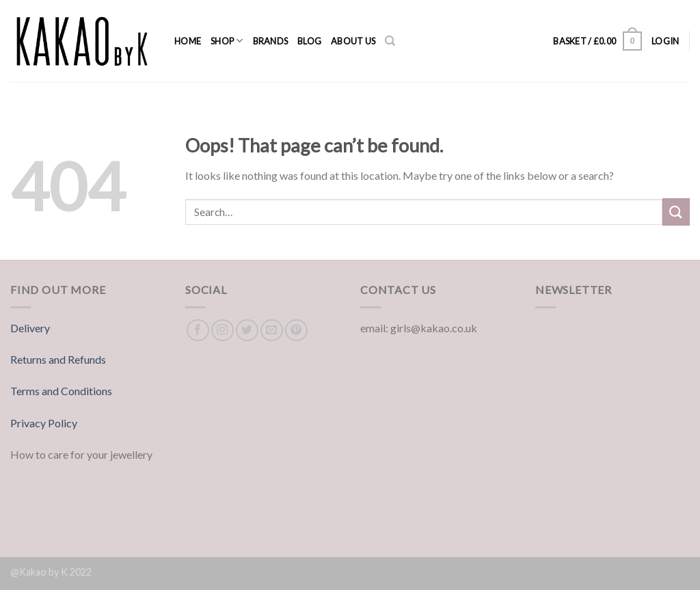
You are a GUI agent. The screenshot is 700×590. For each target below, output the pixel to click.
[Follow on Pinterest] (296, 331)
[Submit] (676, 212)
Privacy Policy (44, 423)
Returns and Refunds (58, 359)
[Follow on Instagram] (223, 331)
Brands (271, 41)
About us (353, 41)
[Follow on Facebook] (198, 331)
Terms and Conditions (61, 391)
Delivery (30, 328)
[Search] (390, 41)
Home (188, 41)
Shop (227, 41)
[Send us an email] (272, 331)
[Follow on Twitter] (247, 331)
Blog (309, 41)
